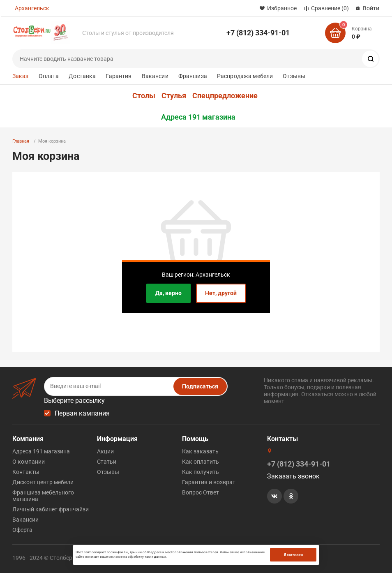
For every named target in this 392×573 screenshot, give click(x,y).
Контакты (26, 472)
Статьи (107, 462)
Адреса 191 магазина (198, 117)
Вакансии (155, 76)
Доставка (82, 76)
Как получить (201, 472)
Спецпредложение (225, 96)
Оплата (49, 76)
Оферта (22, 530)
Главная (21, 141)
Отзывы (294, 76)
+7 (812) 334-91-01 (258, 33)
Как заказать (200, 451)
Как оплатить (201, 462)
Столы (144, 96)
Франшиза (193, 76)
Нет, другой (221, 293)
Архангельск (32, 8)
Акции (105, 451)
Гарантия (119, 76)
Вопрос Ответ (201, 492)
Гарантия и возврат (209, 482)
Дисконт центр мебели (43, 482)
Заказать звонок (293, 476)
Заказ (21, 76)
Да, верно (168, 293)
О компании (29, 462)
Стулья (174, 96)
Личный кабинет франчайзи (51, 509)
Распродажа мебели (245, 76)
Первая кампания (82, 413)
